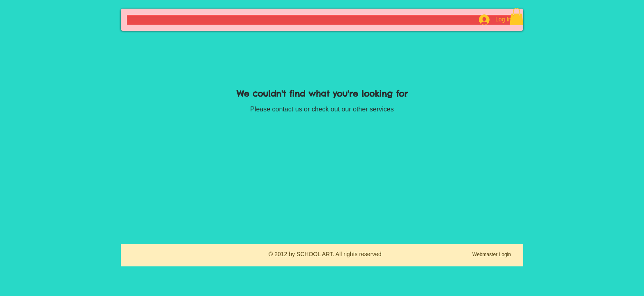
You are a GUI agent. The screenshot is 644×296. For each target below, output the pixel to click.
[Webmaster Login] (492, 255)
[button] (516, 16)
